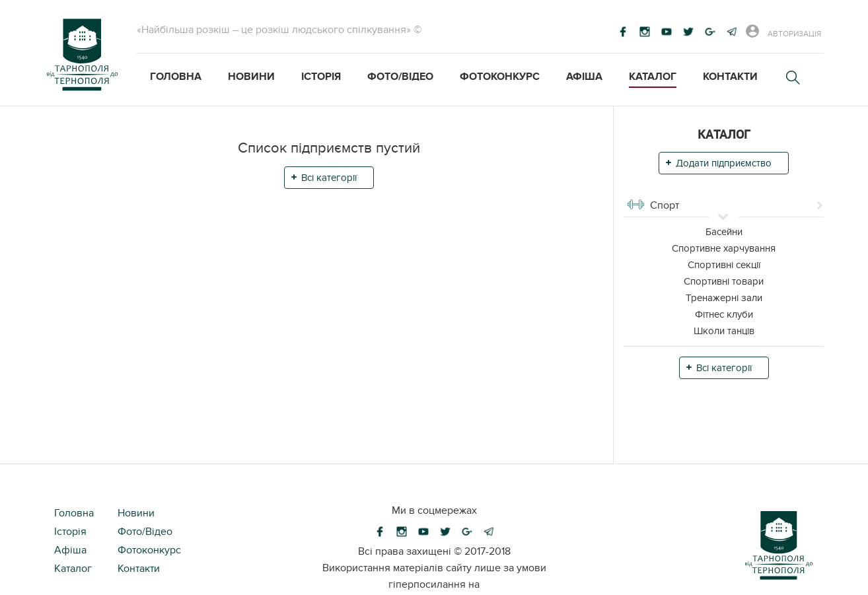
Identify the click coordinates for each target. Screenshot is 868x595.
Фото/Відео (400, 77)
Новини (251, 77)
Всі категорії (329, 178)
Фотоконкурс (500, 77)
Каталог (653, 77)
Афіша (584, 77)
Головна (176, 77)
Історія (321, 77)
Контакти (730, 77)
